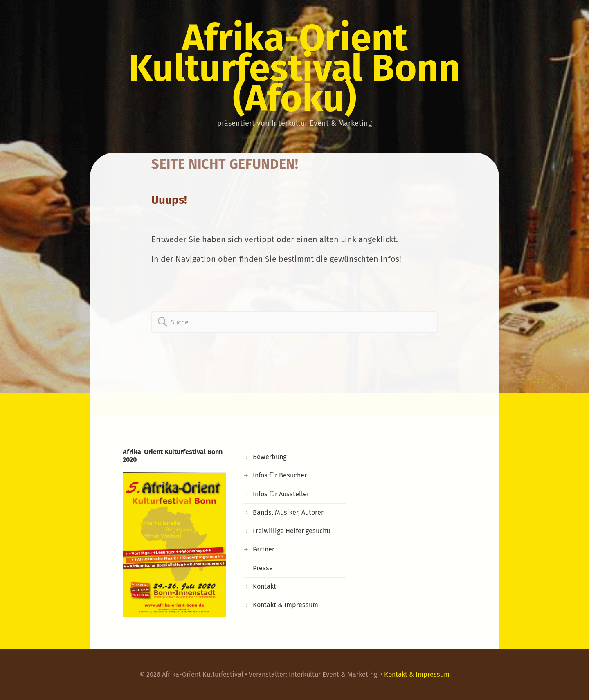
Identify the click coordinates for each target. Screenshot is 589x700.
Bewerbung (270, 457)
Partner (264, 549)
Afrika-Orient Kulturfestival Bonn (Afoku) (294, 68)
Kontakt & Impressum (286, 605)
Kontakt (264, 586)
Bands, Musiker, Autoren (289, 512)
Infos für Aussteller (281, 494)
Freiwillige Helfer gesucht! (292, 531)
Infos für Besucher (280, 475)
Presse (263, 568)
